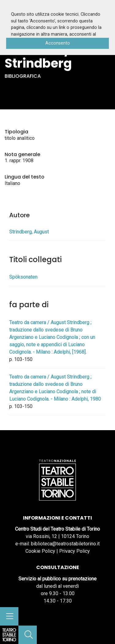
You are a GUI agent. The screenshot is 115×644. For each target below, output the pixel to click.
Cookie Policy (40, 551)
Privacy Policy (75, 551)
